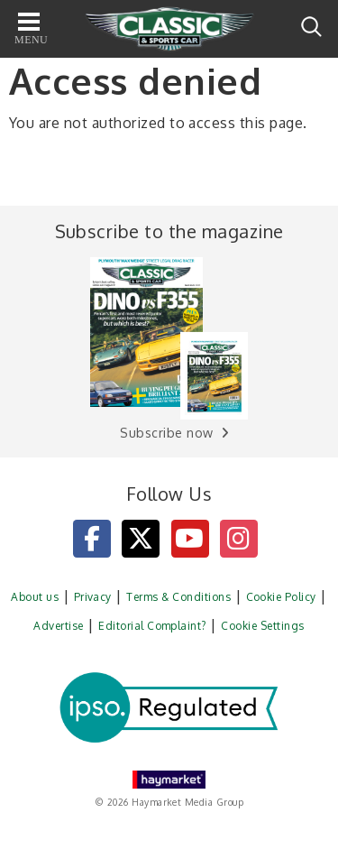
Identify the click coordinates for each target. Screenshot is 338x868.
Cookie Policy (281, 597)
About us (35, 597)
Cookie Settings (262, 626)
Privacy (93, 597)
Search (311, 27)
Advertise (58, 626)
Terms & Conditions (178, 597)
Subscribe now (166, 433)
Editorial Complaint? (152, 626)
